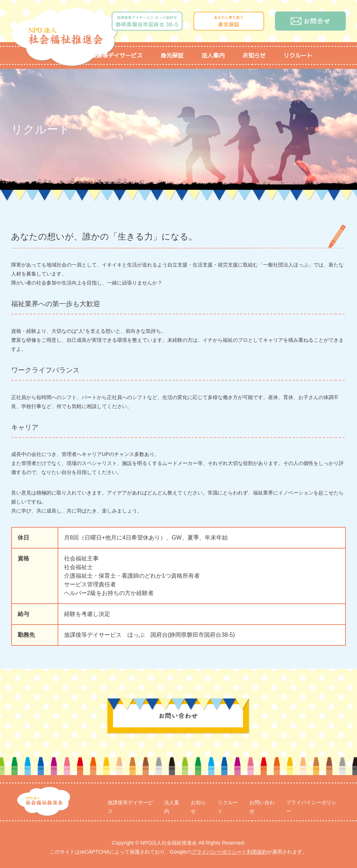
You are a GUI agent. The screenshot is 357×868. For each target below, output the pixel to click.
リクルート (298, 55)
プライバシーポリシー (217, 852)
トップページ (50, 55)
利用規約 (257, 852)
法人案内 (213, 55)
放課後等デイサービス (114, 55)
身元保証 (172, 55)
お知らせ (254, 55)
